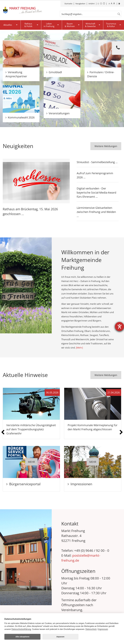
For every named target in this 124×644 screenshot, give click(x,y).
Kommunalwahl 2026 (20, 117)
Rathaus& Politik (28, 25)
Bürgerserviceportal (23, 484)
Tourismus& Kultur (111, 25)
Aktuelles (8, 25)
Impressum (103, 629)
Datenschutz (91, 629)
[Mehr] (79, 348)
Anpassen (60, 637)
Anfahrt (92, 4)
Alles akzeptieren (22, 637)
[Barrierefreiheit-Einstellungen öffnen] (119, 327)
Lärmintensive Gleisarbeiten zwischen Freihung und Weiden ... (96, 212)
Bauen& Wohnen (70, 25)
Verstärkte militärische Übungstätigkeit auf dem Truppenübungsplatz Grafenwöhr (31, 429)
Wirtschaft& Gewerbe (90, 25)
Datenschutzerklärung (21, 629)
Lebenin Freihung (49, 25)
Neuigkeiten (80, 4)
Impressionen (80, 484)
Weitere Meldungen (106, 146)
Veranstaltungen (58, 113)
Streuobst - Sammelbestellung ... (97, 162)
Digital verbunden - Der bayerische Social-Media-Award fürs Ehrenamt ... (96, 193)
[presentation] (3, 432)
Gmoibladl (54, 72)
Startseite (68, 4)
